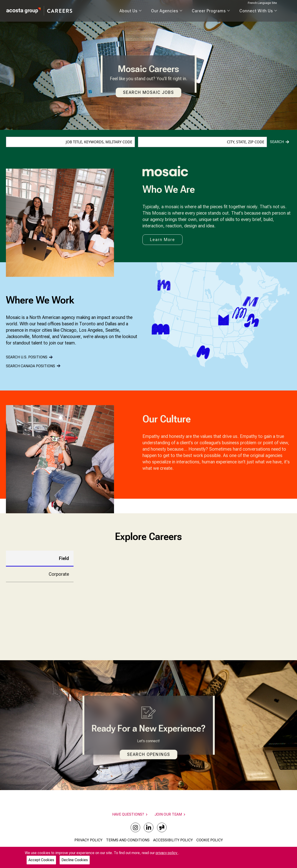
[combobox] (70, 142)
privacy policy (167, 853)
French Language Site (262, 3)
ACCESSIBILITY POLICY (173, 840)
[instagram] (135, 827)
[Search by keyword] (70, 142)
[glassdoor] (162, 827)
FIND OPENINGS (207, 625)
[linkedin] (149, 827)
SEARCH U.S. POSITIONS (29, 357)
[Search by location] (202, 142)
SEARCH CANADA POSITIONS (33, 366)
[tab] (40, 559)
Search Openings (148, 754)
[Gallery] (60, 459)
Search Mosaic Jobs (149, 92)
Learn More (162, 240)
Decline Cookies (75, 860)
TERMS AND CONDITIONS (128, 840)
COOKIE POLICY (210, 840)
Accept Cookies (41, 860)
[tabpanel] (184, 596)
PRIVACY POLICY (88, 840)
